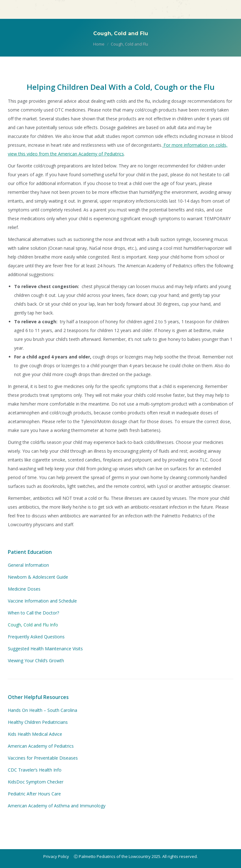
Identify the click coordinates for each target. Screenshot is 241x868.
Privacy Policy (56, 856)
